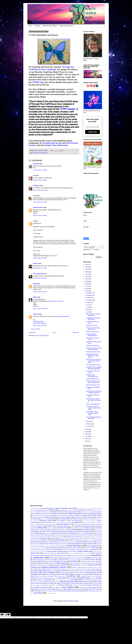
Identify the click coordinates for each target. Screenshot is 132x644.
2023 (87, 272)
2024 (87, 269)
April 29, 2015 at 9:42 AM (40, 278)
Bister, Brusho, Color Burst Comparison (93, 315)
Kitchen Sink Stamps (51, 548)
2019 (87, 281)
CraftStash (61, 523)
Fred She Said (54, 538)
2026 (87, 265)
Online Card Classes (96, 558)
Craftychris (36, 186)
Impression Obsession (75, 544)
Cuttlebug (39, 528)
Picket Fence (84, 561)
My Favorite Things (65, 556)
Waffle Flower (34, 591)
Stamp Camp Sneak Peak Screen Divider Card (93, 382)
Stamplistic (39, 580)
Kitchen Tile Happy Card (93, 346)
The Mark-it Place (74, 583)
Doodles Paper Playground (76, 531)
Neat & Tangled (85, 556)
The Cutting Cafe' (52, 583)
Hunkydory (42, 544)
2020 (87, 279)
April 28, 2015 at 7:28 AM (40, 170)
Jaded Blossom (61, 546)
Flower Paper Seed (85, 537)
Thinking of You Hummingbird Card (92, 376)
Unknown (36, 314)
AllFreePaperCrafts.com (41, 510)
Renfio (85, 565)
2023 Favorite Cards (35, 508)
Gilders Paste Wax (35, 540)
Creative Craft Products (49, 524)
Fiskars (65, 537)
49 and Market (46, 508)
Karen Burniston (74, 546)
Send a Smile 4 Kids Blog (95, 571)
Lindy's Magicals (35, 550)
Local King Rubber (54, 550)
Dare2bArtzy (50, 528)
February (89, 424)
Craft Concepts (75, 521)
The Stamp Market (36, 585)
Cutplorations (88, 526)
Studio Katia (66, 580)
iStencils (53, 546)
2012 (87, 434)
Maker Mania (33, 551)
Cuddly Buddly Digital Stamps (63, 526)
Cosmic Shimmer (77, 519)
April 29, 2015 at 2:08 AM (40, 258)
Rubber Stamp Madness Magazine (43, 569)
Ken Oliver (33, 548)
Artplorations (90, 510)
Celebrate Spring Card (92, 379)
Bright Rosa (56, 514)
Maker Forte (96, 550)
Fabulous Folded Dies (36, 535)
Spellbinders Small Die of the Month (90, 576)
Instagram (47, 546)
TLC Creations (56, 587)
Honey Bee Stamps (92, 542)
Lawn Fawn (63, 548)
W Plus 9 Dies (95, 589)
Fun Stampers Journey (74, 538)
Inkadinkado (90, 544)
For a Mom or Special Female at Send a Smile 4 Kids (94, 408)
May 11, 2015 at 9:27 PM (40, 326)
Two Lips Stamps (42, 589)
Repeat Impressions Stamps (54, 567)
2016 (87, 289)
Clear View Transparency (64, 517)
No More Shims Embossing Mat (58, 558)
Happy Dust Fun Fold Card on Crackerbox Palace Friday (94, 361)
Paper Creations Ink (59, 560)
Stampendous (82, 578)
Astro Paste (98, 510)
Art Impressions (79, 510)
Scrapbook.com (49, 571)
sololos (65, 601)
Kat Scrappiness (92, 546)
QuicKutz (45, 565)
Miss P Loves (72, 553)
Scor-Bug (99, 569)
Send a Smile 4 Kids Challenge (44, 572)
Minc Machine (62, 553)
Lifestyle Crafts (87, 548)
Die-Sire (64, 530)
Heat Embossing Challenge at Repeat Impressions (94, 392)
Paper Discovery (72, 560)
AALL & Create (80, 508)
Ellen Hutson (89, 533)
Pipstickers (51, 563)
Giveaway (71, 540)
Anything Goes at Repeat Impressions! (93, 319)
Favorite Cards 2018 (83, 535)
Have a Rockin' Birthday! (93, 404)
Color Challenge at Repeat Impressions (93, 418)
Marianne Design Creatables (55, 551)
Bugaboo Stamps (97, 514)
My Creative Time (52, 556)
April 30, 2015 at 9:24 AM (40, 292)
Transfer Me (83, 587)
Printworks (38, 565)
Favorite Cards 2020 (35, 537)
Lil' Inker (96, 548)
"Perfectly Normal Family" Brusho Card (93, 329)
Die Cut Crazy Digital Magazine (45, 530)
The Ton (55, 585)
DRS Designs (38, 533)
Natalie (35, 297)
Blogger (76, 601)
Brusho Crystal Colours (70, 514)
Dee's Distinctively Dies (77, 528)
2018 (87, 284)
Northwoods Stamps (75, 558)
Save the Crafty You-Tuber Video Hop (86, 569)
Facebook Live (47, 535)
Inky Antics (99, 544)
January (89, 426)
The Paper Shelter (97, 583)
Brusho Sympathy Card (93, 332)
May (88, 310)
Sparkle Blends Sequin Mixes (57, 576)
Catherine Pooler (62, 515)
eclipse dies (48, 533)
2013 (87, 432)
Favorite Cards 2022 (57, 537)
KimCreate (36, 164)
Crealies (76, 522)
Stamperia (92, 578)
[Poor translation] (7, 615)
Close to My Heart (88, 517)
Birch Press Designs (66, 512)
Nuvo (84, 558)
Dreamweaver (90, 531)
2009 (87, 441)
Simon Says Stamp (63, 574)
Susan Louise (35, 582)
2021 (87, 277)
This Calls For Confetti (78, 585)
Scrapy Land (82, 571)
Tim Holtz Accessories (40, 587)
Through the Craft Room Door (40, 153)
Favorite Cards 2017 (71, 535)
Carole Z (36, 263)
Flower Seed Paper (96, 537)
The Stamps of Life (47, 585)
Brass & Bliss (47, 514)
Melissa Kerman (96, 551)
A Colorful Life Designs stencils (63, 508)
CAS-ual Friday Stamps (50, 515)
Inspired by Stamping (37, 546)
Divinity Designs (35, 531)
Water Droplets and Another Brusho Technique (94, 349)
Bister (77, 512)
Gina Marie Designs (58, 540)
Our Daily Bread (47, 560)
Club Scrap (99, 517)
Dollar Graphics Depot (48, 531)
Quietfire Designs (55, 565)
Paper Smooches (90, 560)
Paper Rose (80, 560)
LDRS (71, 548)
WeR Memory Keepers (65, 591)
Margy (35, 284)
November (90, 295)
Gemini (92, 538)
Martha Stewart (84, 551)
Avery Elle (33, 512)
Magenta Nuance (75, 550)
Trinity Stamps (92, 587)
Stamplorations (48, 580)
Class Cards (49, 517)
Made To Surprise (65, 550)
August (89, 302)
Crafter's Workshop (44, 523)
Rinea (96, 567)
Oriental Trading (37, 560)
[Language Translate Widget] (93, 247)
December (90, 293)
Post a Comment (36, 329)
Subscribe (93, 132)
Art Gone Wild (70, 510)
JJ (34, 221)
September (90, 300)
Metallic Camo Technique (49, 553)
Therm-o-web (64, 585)
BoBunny (39, 514)
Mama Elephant (42, 551)
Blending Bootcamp (86, 512)
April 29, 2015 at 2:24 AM (40, 268)
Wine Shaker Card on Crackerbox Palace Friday (92, 413)
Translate (95, 250)
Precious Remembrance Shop (77, 563)
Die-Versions (73, 530)
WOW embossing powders (92, 591)
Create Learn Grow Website (89, 523)
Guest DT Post (98, 540)
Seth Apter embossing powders (75, 573)
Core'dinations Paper (64, 519)
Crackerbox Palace (45, 521)
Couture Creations (89, 519)
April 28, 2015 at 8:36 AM (40, 180)
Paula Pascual (49, 561)
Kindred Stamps (40, 548)
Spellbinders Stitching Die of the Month (40, 578)
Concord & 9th (52, 519)
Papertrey (40, 561)
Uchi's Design (52, 589)
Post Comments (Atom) (42, 336)
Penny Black (72, 561)
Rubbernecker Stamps (59, 569)
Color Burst (35, 519)
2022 (87, 274)
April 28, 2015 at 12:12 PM (40, 190)
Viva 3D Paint (85, 589)
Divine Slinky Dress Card (93, 385)
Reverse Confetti (76, 567)
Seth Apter (62, 573)
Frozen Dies (64, 538)
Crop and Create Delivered (45, 526)
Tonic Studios (68, 587)
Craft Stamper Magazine (89, 521)
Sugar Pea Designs (88, 580)
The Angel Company (38, 583)
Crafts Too (54, 523)
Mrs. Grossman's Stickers (37, 556)
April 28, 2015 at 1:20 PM (40, 202)
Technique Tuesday (96, 582)
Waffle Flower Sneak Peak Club (49, 591)
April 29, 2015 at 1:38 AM (40, 216)
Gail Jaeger (85, 538)
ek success (56, 533)
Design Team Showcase (57, 301)
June (88, 307)
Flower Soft (33, 538)
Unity (60, 589)
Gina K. (44, 540)
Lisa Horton (44, 550)
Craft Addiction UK (62, 521)
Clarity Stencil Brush (38, 517)
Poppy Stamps (61, 563)
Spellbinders (72, 576)
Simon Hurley (50, 574)
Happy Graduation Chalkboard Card (92, 335)
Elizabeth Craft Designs (69, 533)
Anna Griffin (62, 510)
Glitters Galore (81, 540)
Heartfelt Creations (60, 542)
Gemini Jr (98, 538)
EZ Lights (98, 533)
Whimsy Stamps (78, 591)
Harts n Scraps (48, 542)
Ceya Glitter (70, 515)
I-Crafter (64, 544)
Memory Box (35, 553)
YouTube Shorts (50, 593)
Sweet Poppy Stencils (45, 582)
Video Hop (66, 589)
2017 (87, 286)
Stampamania (72, 578)
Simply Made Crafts (78, 574)
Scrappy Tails (74, 571)
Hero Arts (80, 542)
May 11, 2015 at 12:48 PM (40, 309)
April (88, 312)
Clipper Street (78, 517)
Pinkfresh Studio (41, 563)
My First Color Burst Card (93, 352)
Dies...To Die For (86, 530)
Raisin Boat (66, 565)
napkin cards (76, 556)
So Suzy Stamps (42, 576)
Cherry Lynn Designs (96, 515)
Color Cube (44, 519)
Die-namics (57, 530)
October (89, 298)
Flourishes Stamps (74, 537)
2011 (87, 436)
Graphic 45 (89, 540)
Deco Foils (64, 528)
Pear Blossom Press (60, 561)
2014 (87, 429)
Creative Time (77, 524)
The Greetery (63, 583)
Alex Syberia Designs (90, 508)
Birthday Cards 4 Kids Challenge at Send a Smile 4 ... (93, 356)
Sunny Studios (98, 580)
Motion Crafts (95, 553)
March (88, 421)
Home (30, 26)
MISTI (78, 553)
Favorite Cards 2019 (95, 535)
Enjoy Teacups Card (92, 326)
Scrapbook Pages (38, 571)
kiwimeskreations (38, 207)
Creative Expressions (63, 524)
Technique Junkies (83, 582)
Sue (34, 175)
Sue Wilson (75, 580)
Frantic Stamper (43, 538)
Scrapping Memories (62, 571)
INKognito (36, 306)
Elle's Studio (81, 533)
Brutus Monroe (85, 514)
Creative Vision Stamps (88, 524)
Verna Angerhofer (38, 274)
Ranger (75, 565)
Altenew (52, 510)
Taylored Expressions (67, 581)
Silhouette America (37, 574)
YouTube (38, 593)
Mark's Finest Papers (71, 551)
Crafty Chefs (68, 523)
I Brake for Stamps (53, 544)
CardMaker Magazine (38, 515)
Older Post (76, 333)
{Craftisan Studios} (38, 322)
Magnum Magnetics (86, 550)
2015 (87, 291)
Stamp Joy (54, 578)
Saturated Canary (71, 569)
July (88, 305)
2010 (87, 439)
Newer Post (32, 333)
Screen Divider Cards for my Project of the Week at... (93, 400)
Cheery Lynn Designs (81, 515)
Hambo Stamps (37, 542)
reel (81, 565)
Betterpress (55, 512)
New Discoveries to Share (93, 365)
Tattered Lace (55, 582)
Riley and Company (87, 567)
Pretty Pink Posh (91, 563)
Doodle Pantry (61, 531)
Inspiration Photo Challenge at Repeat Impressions (94, 368)
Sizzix (87, 574)
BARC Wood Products (44, 512)
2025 (87, 267)
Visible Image (75, 589)
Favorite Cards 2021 (46, 537)
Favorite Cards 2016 (59, 535)
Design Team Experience (66, 26)
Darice (56, 528)
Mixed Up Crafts (86, 553)
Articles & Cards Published (50, 26)
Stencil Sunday (58, 580)
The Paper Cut (86, 583)
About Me (37, 26)
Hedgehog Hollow (71, 542)
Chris (35, 196)
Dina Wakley (97, 530)
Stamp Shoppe (62, 578)
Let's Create (78, 548)
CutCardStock (78, 526)
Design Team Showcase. (56, 145)
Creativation (39, 524)
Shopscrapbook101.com (92, 573)
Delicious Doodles (89, 528)
